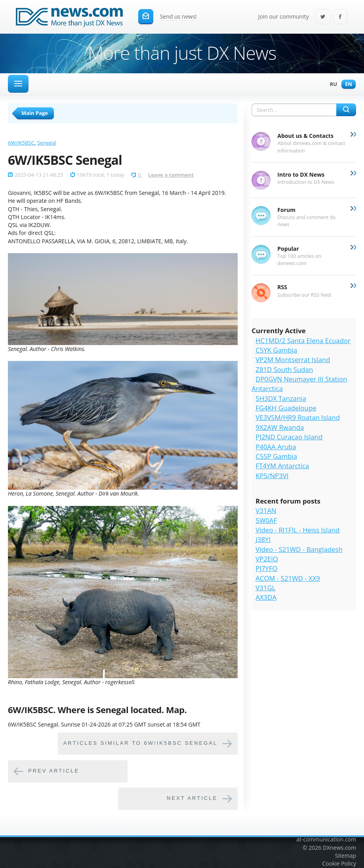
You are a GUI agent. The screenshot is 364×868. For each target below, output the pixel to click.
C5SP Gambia (276, 456)
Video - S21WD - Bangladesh (299, 549)
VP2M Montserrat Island (293, 360)
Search (346, 110)
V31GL (265, 588)
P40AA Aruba (276, 447)
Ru (332, 85)
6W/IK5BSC (21, 143)
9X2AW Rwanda (280, 427)
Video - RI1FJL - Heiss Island (297, 530)
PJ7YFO (266, 568)
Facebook (340, 17)
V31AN (266, 510)
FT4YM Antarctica (282, 466)
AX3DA (266, 597)
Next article (192, 798)
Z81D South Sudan (284, 369)
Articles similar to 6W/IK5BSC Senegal (140, 743)
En (347, 85)
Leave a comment (171, 175)
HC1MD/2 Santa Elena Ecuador (303, 341)
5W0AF (266, 520)
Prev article (54, 771)
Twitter (323, 17)
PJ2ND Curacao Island (289, 437)
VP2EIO (267, 559)
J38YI (263, 539)
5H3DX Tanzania (281, 398)
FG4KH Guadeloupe (286, 408)
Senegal (47, 143)
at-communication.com (326, 839)
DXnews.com (339, 848)
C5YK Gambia (276, 350)
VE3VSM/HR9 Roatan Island (298, 417)
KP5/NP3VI (272, 476)
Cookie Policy (339, 863)
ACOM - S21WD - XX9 (288, 578)
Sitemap (346, 856)
